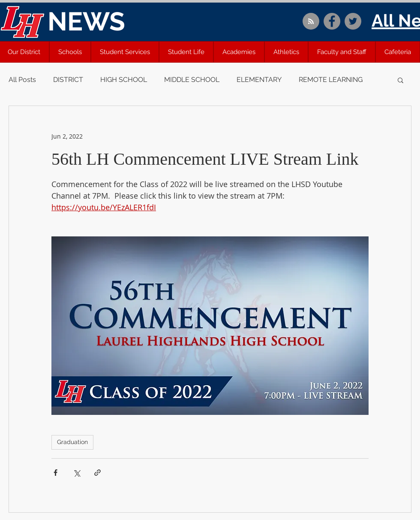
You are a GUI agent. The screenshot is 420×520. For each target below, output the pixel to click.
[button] (70, 52)
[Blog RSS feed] (311, 22)
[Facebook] (332, 21)
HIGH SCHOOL (124, 80)
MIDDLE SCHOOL (192, 80)
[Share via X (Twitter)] (76, 473)
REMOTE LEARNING (331, 80)
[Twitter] (353, 21)
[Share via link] (97, 473)
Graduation (72, 442)
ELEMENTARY (259, 80)
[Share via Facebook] (55, 473)
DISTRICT (68, 80)
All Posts (22, 80)
